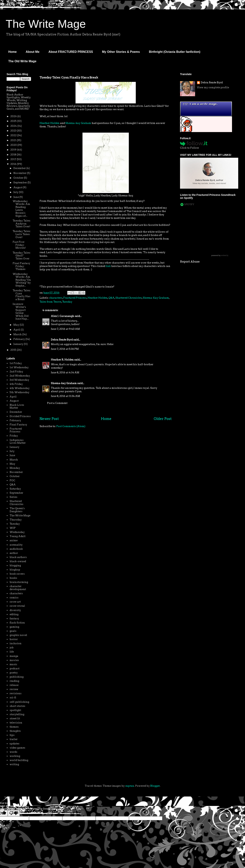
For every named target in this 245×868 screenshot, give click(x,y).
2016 (14, 164)
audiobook (16, 549)
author (14, 553)
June (16, 197)
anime (14, 540)
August (18, 187)
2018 (14, 155)
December (20, 168)
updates (15, 744)
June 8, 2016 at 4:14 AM (65, 372)
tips (12, 735)
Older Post (163, 419)
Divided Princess (20, 416)
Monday (15, 468)
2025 (14, 121)
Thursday (16, 520)
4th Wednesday (20, 388)
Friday (14, 436)
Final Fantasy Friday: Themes (21, 266)
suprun (130, 786)
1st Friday (16, 363)
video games (17, 748)
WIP (13, 528)
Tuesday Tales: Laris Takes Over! (22, 234)
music (13, 664)
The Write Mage (46, 24)
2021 (14, 140)
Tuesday (67, 302)
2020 (14, 145)
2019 (14, 150)
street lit (15, 718)
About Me (32, 52)
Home (12, 52)
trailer (14, 739)
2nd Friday (16, 372)
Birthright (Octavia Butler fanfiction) (175, 52)
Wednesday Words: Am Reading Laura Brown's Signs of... (21, 209)
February (19, 339)
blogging (15, 565)
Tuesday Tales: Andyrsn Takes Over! (22, 224)
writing (14, 764)
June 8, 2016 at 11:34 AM (65, 396)
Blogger (155, 786)
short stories (17, 706)
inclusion (16, 643)
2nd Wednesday (20, 376)
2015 (14, 350)
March (18, 334)
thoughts (15, 731)
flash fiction (17, 623)
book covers (17, 574)
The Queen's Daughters (17, 510)
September (20, 183)
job (12, 648)
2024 (14, 126)
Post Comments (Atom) (71, 426)
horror (14, 639)
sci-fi (13, 698)
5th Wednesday (19, 392)
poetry (14, 673)
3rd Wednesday (19, 380)
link (108, 266)
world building (19, 760)
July (16, 192)
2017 (14, 159)
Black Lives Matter (17, 406)
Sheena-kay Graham (78, 123)
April (17, 330)
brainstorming (19, 582)
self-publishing (19, 702)
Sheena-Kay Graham (156, 298)
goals (13, 631)
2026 (14, 116)
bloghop (15, 570)
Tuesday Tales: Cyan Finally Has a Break (22, 295)
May (16, 325)
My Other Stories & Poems (121, 52)
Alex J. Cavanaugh (62, 316)
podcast (15, 668)
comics (14, 598)
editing (14, 614)
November (20, 173)
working (15, 756)
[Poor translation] (14, 813)
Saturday (15, 489)
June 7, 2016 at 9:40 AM (65, 329)
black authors (18, 557)
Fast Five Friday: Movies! (19, 245)
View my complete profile (213, 87)
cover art (15, 602)
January (19, 344)
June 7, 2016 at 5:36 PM (65, 349)
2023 (14, 131)
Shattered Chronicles (129, 298)
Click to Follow (190, 148)
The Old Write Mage (22, 61)
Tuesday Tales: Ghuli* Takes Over (22, 256)
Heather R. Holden (62, 360)
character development (18, 588)
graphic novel (18, 635)
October (19, 178)
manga (14, 656)
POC (12, 480)
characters (56, 298)
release (14, 685)
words (13, 752)
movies (14, 660)
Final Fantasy (18, 425)
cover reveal (17, 606)
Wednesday (17, 532)
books (13, 578)
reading (14, 681)
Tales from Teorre (50, 302)
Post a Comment (57, 403)
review (14, 689)
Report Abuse (190, 262)
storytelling (17, 714)
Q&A (111, 298)
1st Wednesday (19, 367)
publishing (17, 677)
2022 (14, 135)
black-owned (18, 561)
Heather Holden (50, 123)
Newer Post (49, 419)
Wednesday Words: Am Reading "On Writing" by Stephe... (22, 280)
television (16, 723)
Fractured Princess (75, 298)
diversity (15, 610)
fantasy (14, 619)
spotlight (15, 710)
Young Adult (18, 536)
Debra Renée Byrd (62, 340)
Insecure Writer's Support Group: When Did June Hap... (21, 311)
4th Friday (16, 384)
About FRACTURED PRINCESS (71, 52)
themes (14, 727)
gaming (14, 627)
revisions (16, 693)
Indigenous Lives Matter (18, 442)
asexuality (16, 545)
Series (13, 497)
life (12, 652)
